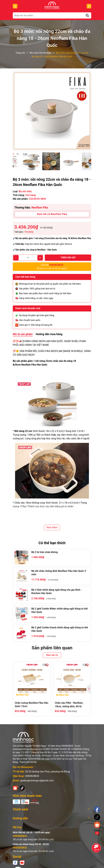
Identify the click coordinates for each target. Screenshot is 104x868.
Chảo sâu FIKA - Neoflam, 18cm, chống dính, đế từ (69, 705)
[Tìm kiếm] (87, 15)
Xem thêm (52, 527)
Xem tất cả (52, 655)
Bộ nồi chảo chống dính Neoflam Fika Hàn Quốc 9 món (59, 573)
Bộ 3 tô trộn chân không (45, 552)
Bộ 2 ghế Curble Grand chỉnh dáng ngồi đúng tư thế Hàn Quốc (60, 629)
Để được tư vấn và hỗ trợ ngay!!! (52, 266)
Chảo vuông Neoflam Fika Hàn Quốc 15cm (31, 705)
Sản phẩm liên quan (52, 648)
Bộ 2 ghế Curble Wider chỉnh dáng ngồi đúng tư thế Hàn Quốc (60, 610)
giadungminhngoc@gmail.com (37, 781)
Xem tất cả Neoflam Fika (52, 214)
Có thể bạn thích (52, 543)
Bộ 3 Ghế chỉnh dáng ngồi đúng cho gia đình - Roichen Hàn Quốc (57, 592)
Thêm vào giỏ (68, 258)
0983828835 (32, 776)
